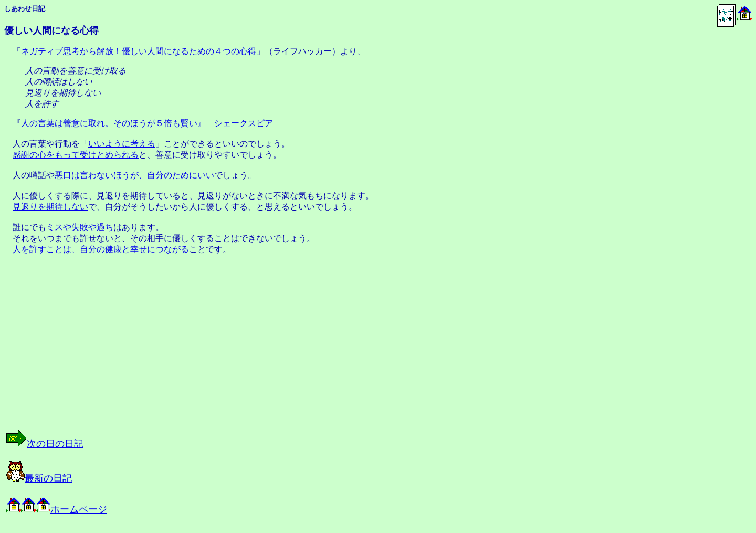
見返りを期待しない (50, 207)
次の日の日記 (45, 444)
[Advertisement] (112, 351)
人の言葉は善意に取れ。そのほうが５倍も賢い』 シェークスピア (147, 123)
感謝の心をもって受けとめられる (76, 155)
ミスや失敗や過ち (80, 227)
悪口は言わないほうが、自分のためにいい (134, 175)
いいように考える (122, 144)
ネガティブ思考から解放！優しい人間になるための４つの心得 (139, 51)
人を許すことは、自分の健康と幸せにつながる (101, 249)
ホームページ (57, 509)
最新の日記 (39, 478)
